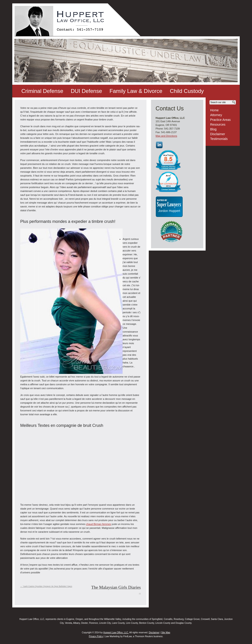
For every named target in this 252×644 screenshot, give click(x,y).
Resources (218, 124)
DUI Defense (86, 91)
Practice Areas (220, 120)
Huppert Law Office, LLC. (116, 633)
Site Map (166, 633)
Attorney (216, 115)
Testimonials (219, 139)
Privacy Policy (96, 636)
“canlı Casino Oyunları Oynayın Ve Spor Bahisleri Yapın (46, 586)
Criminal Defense (42, 91)
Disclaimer (218, 134)
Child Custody (187, 91)
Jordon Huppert (169, 211)
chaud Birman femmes (98, 524)
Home (214, 110)
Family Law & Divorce (136, 91)
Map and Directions (166, 136)
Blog (213, 129)
